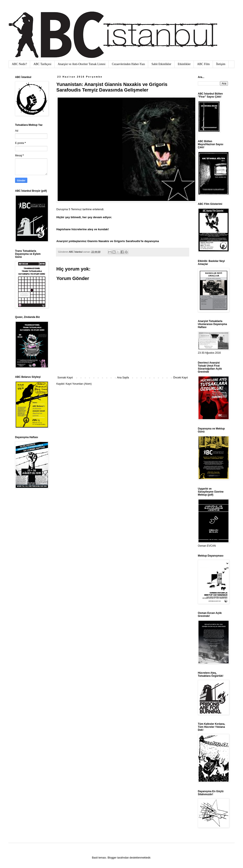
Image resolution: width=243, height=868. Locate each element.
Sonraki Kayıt (65, 378)
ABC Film (203, 64)
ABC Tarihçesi (42, 64)
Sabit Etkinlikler (161, 64)
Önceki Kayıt (180, 378)
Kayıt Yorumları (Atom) (79, 384)
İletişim (221, 64)
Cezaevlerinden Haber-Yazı (128, 64)
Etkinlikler (184, 64)
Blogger (112, 858)
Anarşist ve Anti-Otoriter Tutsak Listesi (82, 64)
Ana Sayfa (123, 378)
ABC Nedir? (19, 64)
